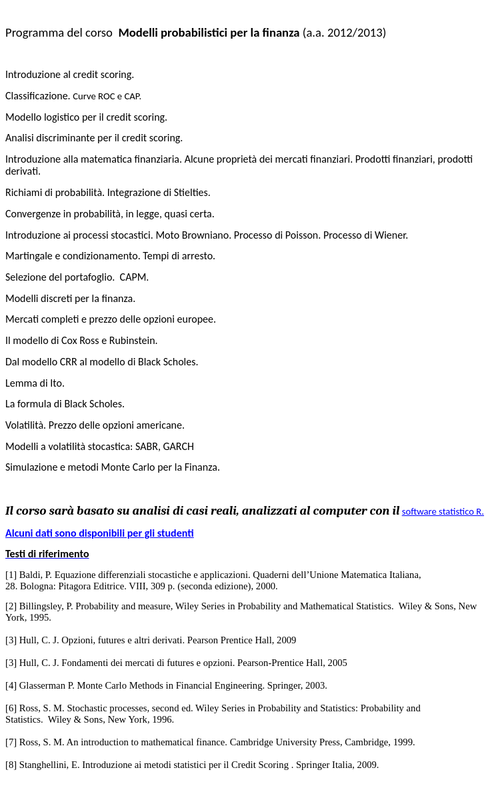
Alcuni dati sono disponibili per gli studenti (100, 533)
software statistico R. (443, 511)
